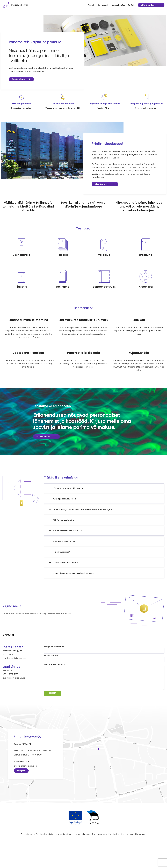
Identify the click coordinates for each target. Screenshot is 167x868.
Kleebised (146, 290)
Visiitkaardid (21, 258)
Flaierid (63, 258)
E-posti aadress (104, 661)
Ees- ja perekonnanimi (104, 652)
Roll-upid (63, 290)
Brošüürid (146, 258)
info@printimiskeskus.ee (25, 769)
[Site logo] (15, 6)
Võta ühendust (148, 7)
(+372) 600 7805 (21, 765)
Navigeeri (21, 774)
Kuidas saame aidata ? (104, 674)
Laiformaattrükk (104, 290)
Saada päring (18, 82)
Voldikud (104, 258)
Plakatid (21, 290)
